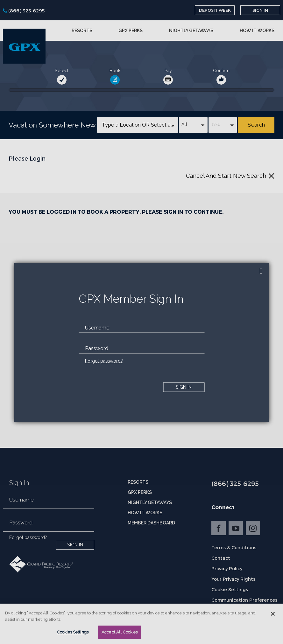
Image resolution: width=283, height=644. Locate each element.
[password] (141, 348)
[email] (141, 328)
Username (97, 327)
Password (97, 348)
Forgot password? (104, 361)
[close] (261, 271)
